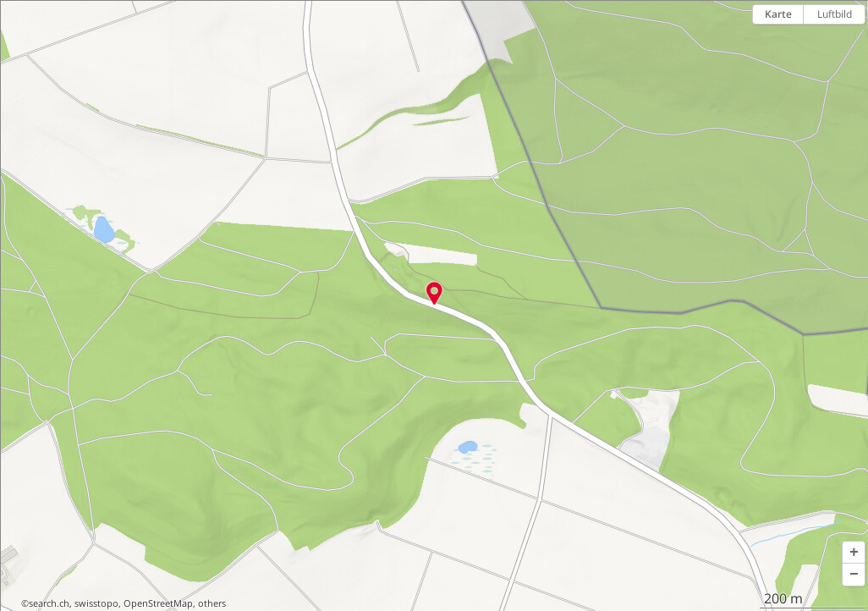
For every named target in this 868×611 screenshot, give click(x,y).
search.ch (49, 603)
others (212, 603)
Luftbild (835, 14)
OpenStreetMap (158, 603)
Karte (778, 14)
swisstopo (96, 603)
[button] (854, 553)
